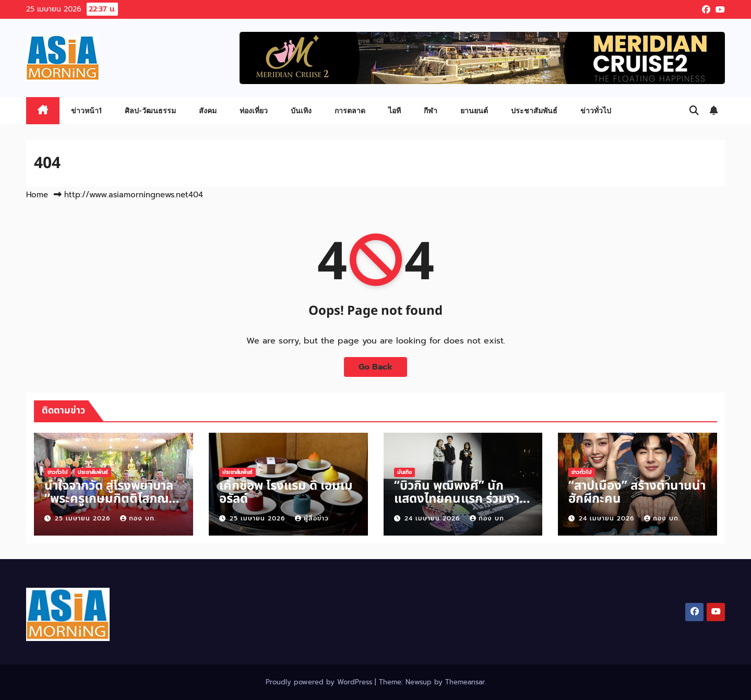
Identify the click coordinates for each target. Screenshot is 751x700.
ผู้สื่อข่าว (312, 518)
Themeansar (465, 682)
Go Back (375, 367)
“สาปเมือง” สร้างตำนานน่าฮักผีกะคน (637, 493)
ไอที (395, 110)
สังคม (208, 110)
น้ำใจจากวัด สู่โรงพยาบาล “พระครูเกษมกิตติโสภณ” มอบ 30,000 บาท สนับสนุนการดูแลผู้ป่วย (109, 506)
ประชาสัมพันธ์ (534, 110)
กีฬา (431, 110)
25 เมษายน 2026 (84, 518)
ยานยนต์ (474, 110)
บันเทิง (301, 110)
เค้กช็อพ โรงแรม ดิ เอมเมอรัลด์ (286, 493)
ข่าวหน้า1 (86, 110)
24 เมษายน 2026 (433, 518)
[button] (694, 111)
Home (37, 195)
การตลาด (350, 110)
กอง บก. (138, 518)
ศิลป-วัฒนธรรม (150, 110)
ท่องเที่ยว (254, 110)
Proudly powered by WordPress (320, 682)
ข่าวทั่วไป (596, 110)
